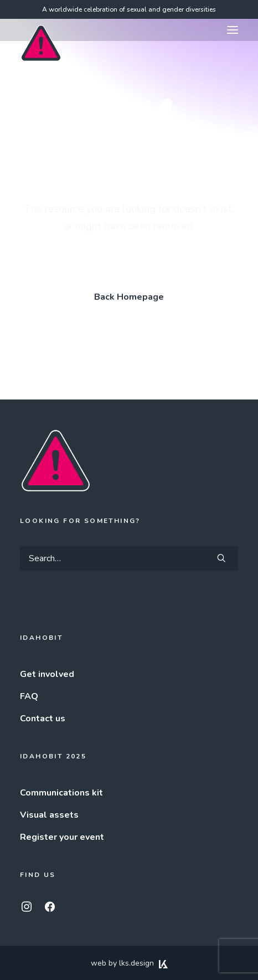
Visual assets (49, 815)
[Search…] (129, 558)
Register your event (62, 837)
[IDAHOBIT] (41, 30)
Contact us (43, 719)
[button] (233, 30)
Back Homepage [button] (129, 297)
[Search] (129, 558)
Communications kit (61, 793)
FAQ (29, 696)
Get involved (47, 674)
